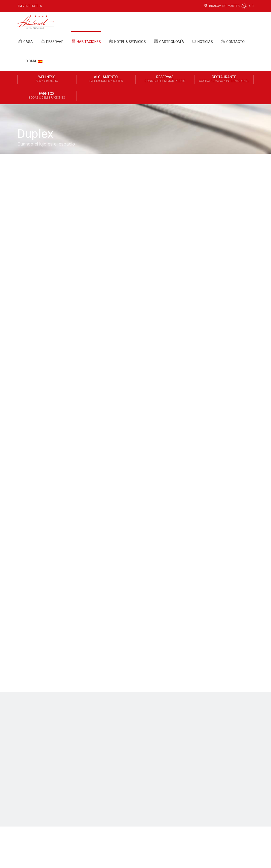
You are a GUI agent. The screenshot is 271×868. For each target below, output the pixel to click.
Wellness (47, 79)
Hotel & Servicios (127, 41)
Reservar (52, 41)
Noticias (202, 41)
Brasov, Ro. (216, 6)
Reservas (165, 79)
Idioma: (34, 61)
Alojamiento (106, 79)
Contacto (232, 41)
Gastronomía (169, 41)
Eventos (47, 96)
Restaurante (224, 79)
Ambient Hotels (30, 6)
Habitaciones (86, 41)
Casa (25, 41)
